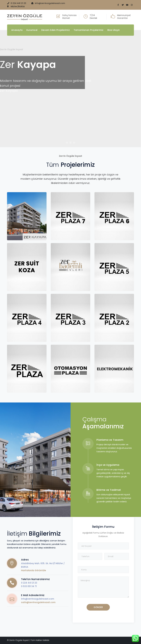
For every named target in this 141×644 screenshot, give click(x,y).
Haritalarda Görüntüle (34, 570)
